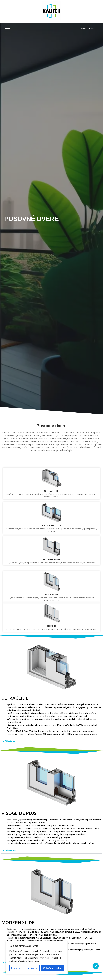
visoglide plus (51, 549)
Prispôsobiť (17, 968)
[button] (51, 741)
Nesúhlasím (32, 968)
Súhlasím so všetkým (52, 968)
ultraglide (51, 515)
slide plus (51, 619)
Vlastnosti (11, 741)
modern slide (52, 581)
